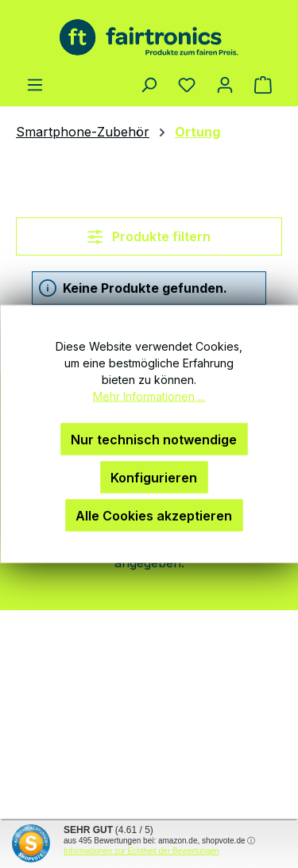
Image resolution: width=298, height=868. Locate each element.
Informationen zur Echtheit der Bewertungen (141, 851)
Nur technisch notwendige (154, 440)
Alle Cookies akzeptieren (154, 516)
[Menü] (35, 84)
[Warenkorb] (263, 84)
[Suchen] (149, 84)
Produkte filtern (149, 236)
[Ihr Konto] (225, 84)
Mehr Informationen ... (149, 396)
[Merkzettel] (187, 84)
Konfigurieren (154, 478)
